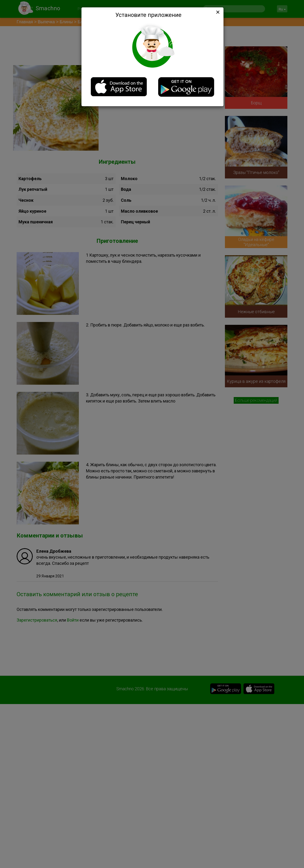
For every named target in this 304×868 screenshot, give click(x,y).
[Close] (217, 12)
